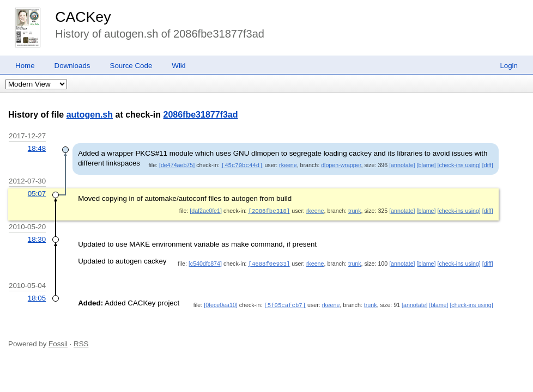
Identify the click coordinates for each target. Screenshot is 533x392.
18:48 (37, 148)
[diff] (488, 165)
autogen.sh (90, 115)
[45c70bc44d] (242, 165)
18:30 (37, 238)
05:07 (37, 193)
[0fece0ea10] (221, 304)
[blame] (426, 165)
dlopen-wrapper (341, 165)
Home (25, 66)
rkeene (288, 165)
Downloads (72, 66)
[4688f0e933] (269, 262)
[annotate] (402, 165)
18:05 (37, 297)
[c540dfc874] (205, 262)
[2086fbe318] (269, 210)
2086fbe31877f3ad (201, 115)
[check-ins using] (459, 165)
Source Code (131, 66)
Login (509, 66)
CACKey (83, 17)
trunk (355, 210)
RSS (81, 342)
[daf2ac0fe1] (206, 210)
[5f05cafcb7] (285, 304)
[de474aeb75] (177, 165)
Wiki (178, 66)
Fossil (58, 342)
